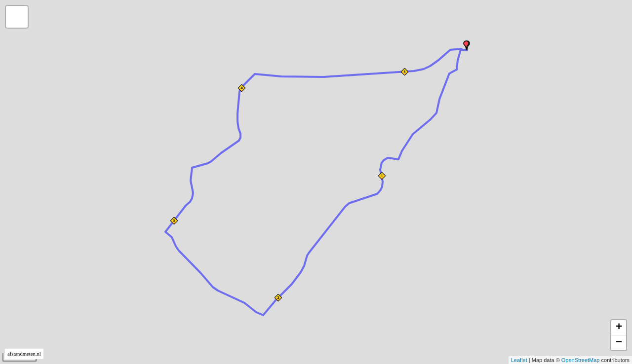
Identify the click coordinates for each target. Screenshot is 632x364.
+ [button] (619, 328)
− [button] (619, 343)
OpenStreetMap (581, 360)
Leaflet (519, 360)
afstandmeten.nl (24, 354)
